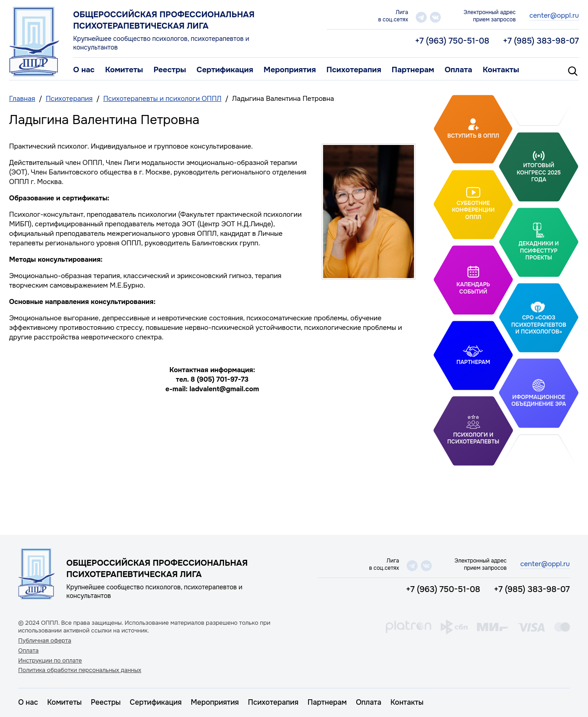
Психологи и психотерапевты (473, 438)
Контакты (501, 70)
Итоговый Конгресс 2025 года (539, 172)
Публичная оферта (45, 641)
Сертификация (225, 70)
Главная (22, 99)
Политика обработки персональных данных (80, 670)
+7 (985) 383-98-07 (541, 41)
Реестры (170, 70)
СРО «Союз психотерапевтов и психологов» (539, 325)
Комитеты (124, 70)
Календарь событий (473, 288)
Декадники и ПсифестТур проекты (538, 251)
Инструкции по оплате (50, 661)
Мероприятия (290, 70)
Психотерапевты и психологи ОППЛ (162, 99)
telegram (421, 17)
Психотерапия (354, 70)
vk (435, 17)
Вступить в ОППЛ (473, 136)
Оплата (458, 70)
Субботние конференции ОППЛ (473, 210)
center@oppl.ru (554, 15)
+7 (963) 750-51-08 (452, 41)
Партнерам (413, 70)
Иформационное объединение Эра (538, 401)
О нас (84, 70)
